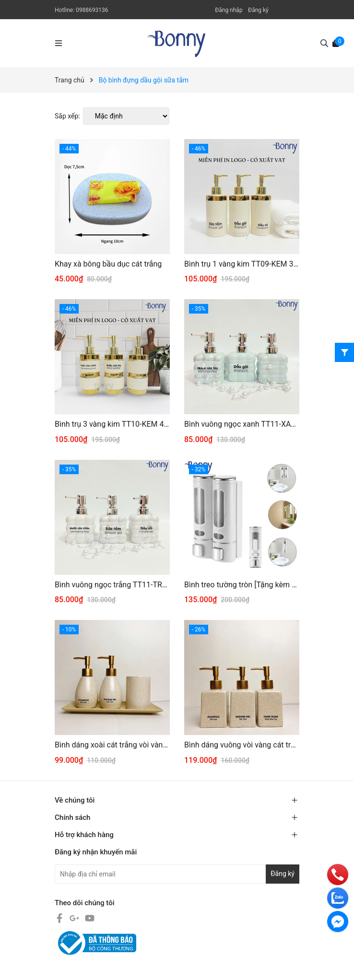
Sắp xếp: (67, 116)
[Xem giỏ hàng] (336, 43)
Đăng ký (258, 10)
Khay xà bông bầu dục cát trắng (108, 264)
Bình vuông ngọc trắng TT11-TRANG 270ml (112, 585)
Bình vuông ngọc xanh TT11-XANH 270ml (242, 424)
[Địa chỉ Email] (177, 874)
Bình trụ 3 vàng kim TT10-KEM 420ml (112, 424)
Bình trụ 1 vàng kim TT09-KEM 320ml (242, 264)
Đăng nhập (229, 10)
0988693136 (92, 10)
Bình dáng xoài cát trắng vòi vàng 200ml (112, 745)
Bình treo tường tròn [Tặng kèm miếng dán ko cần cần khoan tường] (242, 585)
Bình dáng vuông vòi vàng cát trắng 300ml (242, 745)
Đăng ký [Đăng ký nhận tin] (283, 874)
